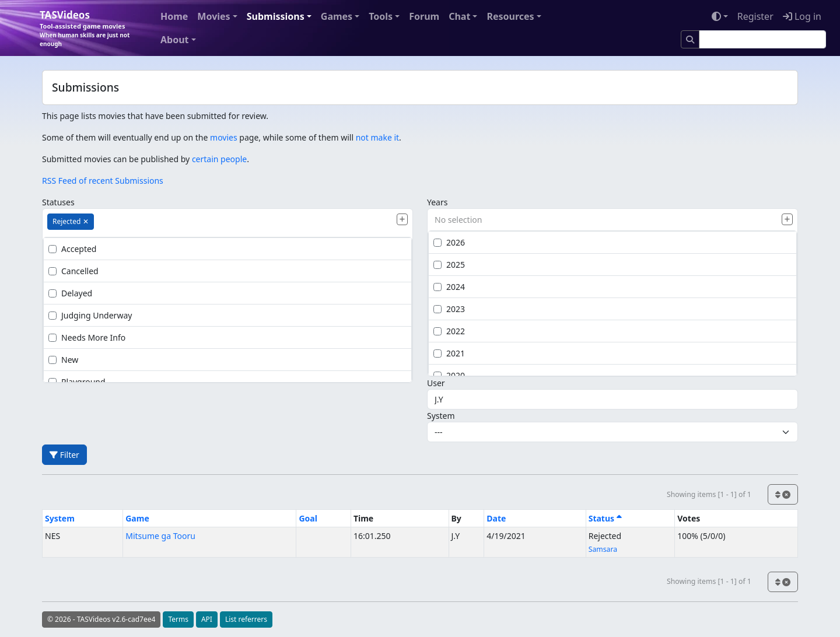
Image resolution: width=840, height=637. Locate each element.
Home (174, 16)
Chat (459, 16)
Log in (802, 16)
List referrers (246, 619)
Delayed (70, 293)
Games (337, 16)
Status (605, 518)
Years (437, 202)
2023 (449, 309)
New (63, 360)
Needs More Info (87, 337)
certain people (219, 159)
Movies (213, 16)
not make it (377, 137)
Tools (381, 16)
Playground (77, 382)
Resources (510, 16)
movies (224, 137)
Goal (308, 518)
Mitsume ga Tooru (160, 536)
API (207, 619)
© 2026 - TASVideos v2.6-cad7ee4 (101, 619)
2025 (449, 265)
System (441, 416)
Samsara (603, 549)
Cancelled (73, 271)
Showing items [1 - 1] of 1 (709, 494)
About (175, 40)
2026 (449, 242)
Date (496, 518)
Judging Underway (90, 315)
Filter (64, 455)
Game (137, 518)
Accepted (72, 249)
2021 (449, 353)
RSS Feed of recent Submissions (103, 181)
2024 (449, 287)
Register (755, 16)
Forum (424, 16)
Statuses (58, 202)
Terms (178, 619)
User (436, 383)
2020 (449, 375)
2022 (449, 331)
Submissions (276, 16)
